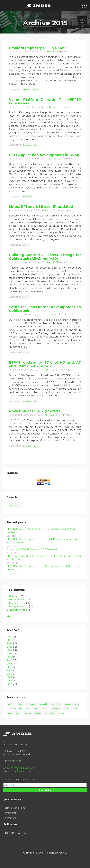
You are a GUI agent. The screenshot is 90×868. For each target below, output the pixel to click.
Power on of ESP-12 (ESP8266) (36, 411)
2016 (9, 670)
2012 (9, 684)
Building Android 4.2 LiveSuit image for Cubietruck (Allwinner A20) (45, 257)
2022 (10, 650)
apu (18, 713)
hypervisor (27, 713)
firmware (27, 145)
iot (35, 145)
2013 (9, 681)
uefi (21, 708)
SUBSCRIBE (45, 790)
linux (21, 704)
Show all (12, 617)
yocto (10, 713)
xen (45, 708)
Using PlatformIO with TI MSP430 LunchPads (45, 101)
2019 (9, 660)
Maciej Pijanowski (19, 606)
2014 (9, 677)
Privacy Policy (11, 813)
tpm (28, 708)
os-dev (36, 90)
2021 (9, 654)
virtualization (50, 713)
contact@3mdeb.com (23, 768)
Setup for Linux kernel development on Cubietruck (45, 309)
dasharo (68, 704)
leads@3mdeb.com (21, 771)
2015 (9, 674)
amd (77, 704)
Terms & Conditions (14, 808)
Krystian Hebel (17, 603)
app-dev (27, 90)
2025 (10, 640)
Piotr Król (52, 52)
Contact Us (10, 818)
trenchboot (57, 704)
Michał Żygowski (18, 600)
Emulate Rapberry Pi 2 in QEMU (37, 48)
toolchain (67, 708)
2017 (9, 667)
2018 (9, 664)
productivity (55, 708)
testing (38, 713)
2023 (10, 647)
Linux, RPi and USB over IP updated (41, 207)
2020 (10, 657)
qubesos (36, 708)
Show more (64, 714)
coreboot (12, 704)
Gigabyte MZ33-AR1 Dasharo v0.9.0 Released (32, 549)
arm (76, 708)
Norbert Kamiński (19, 610)
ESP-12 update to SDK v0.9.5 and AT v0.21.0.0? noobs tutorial (45, 364)
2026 (10, 637)
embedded (44, 704)
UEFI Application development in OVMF (45, 155)
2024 (10, 643)
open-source (31, 704)
